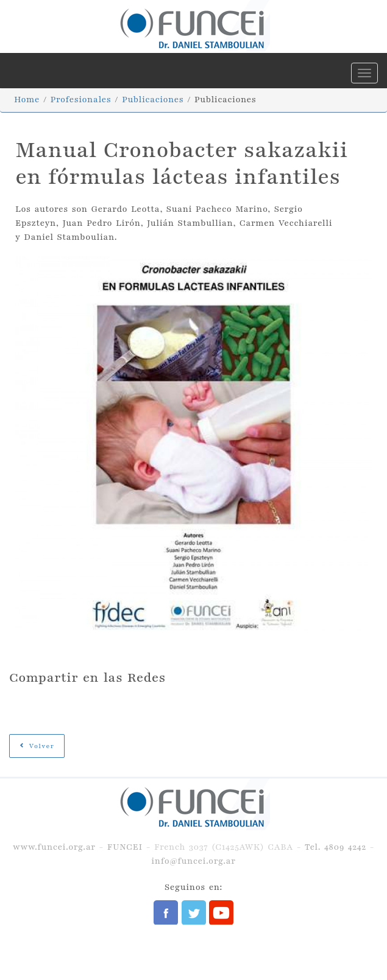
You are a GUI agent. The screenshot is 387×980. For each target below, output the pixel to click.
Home (27, 100)
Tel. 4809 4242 (336, 847)
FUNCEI (125, 847)
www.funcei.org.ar (54, 847)
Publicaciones (153, 100)
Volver (37, 746)
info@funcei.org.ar (193, 861)
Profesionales (81, 100)
